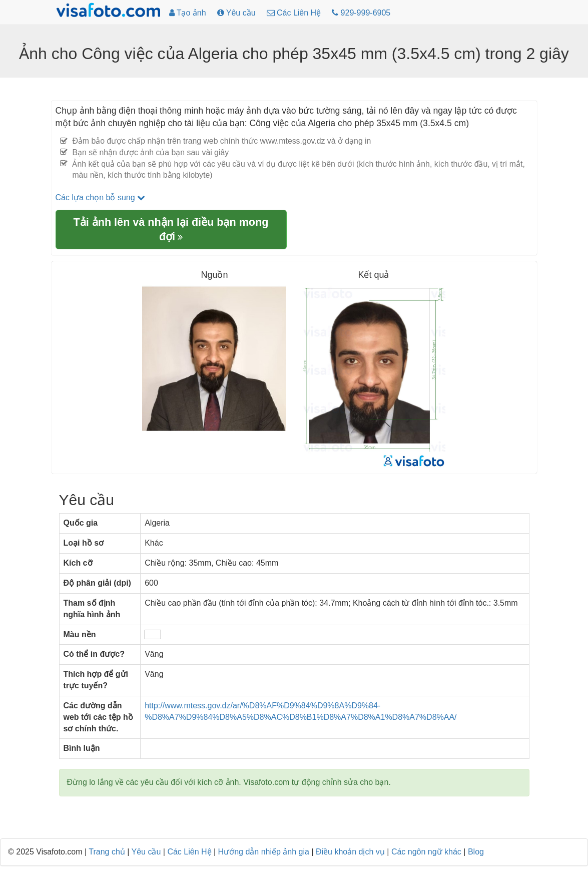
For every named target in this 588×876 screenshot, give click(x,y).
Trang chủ (107, 852)
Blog (476, 852)
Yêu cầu (146, 852)
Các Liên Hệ (189, 852)
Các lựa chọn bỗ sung (101, 197)
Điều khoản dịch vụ (350, 852)
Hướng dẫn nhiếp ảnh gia (264, 852)
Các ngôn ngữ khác (426, 852)
